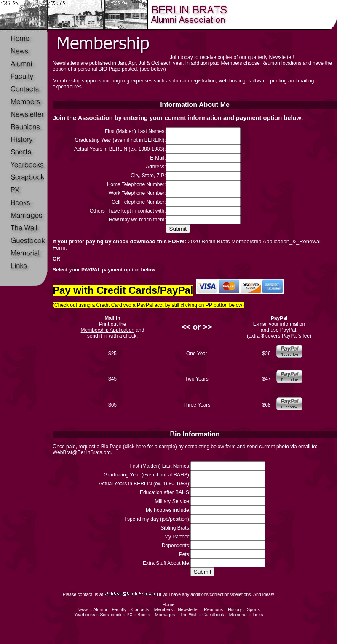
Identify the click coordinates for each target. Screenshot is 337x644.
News (83, 609)
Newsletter (188, 609)
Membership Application (108, 330)
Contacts (140, 609)
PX (129, 615)
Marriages (165, 615)
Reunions (213, 609)
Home (168, 604)
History (235, 609)
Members (163, 609)
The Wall (189, 615)
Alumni (100, 609)
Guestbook (213, 615)
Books (144, 615)
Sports (253, 609)
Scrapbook (111, 615)
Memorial (238, 615)
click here (135, 447)
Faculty (119, 609)
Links (258, 615)
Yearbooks (85, 615)
